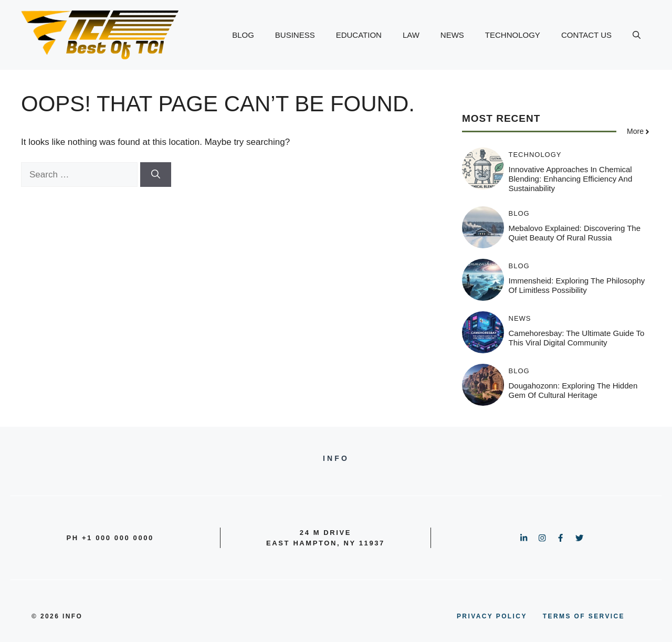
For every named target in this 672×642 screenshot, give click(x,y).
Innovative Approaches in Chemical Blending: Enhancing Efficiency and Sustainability (571, 179)
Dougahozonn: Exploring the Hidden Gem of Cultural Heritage (573, 390)
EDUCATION (359, 35)
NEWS (452, 35)
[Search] (156, 175)
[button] (637, 35)
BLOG (243, 35)
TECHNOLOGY (513, 35)
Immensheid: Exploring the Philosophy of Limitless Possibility (577, 285)
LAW (411, 35)
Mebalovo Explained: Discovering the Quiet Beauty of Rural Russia (575, 233)
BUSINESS (295, 35)
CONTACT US (586, 35)
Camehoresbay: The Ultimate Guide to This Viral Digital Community (577, 338)
